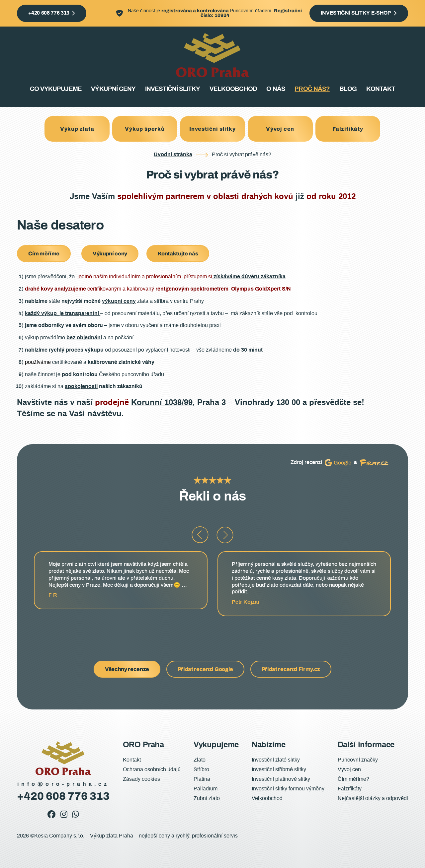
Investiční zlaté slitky (276, 760)
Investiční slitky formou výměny (288, 789)
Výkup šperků (145, 129)
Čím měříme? (353, 779)
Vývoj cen (280, 129)
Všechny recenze (127, 669)
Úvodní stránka (173, 155)
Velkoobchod (233, 89)
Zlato (200, 760)
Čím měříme (44, 254)
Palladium (206, 789)
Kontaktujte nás (178, 254)
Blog (348, 89)
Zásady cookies (141, 779)
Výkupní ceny (113, 89)
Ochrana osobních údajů (152, 769)
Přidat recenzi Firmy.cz (291, 669)
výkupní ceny (119, 301)
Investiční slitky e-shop (356, 13)
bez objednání (84, 338)
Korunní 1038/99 (162, 403)
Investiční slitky (173, 89)
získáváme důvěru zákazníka (249, 277)
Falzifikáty (348, 129)
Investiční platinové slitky (281, 779)
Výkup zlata (77, 129)
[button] (200, 535)
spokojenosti (81, 386)
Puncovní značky (358, 760)
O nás (276, 89)
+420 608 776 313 (49, 13)
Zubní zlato (207, 798)
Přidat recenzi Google (205, 669)
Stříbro (201, 769)
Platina (202, 779)
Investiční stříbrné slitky (279, 769)
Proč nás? (312, 89)
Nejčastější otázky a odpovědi (373, 798)
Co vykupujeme (56, 89)
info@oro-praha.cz (63, 784)
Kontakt (381, 89)
